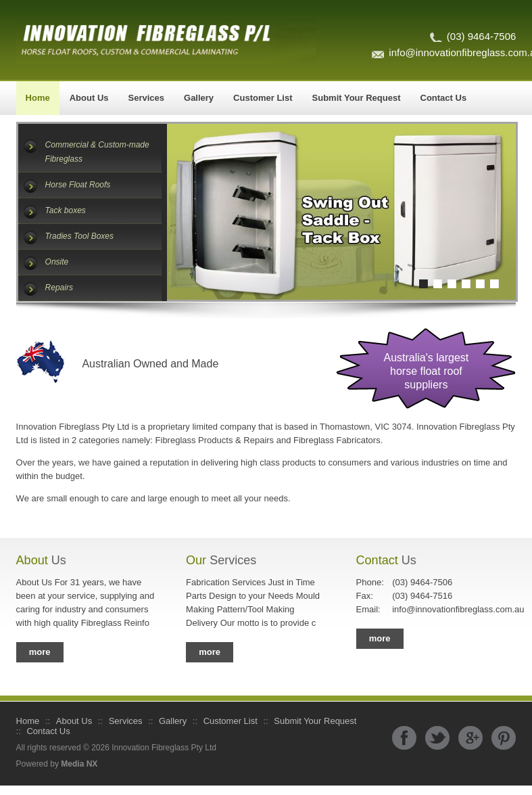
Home (38, 98)
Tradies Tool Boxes (79, 236)
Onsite (57, 262)
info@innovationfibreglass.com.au (433, 609)
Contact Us (444, 98)
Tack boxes (66, 210)
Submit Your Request (357, 98)
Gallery (199, 98)
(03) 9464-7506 (482, 36)
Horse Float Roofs (78, 185)
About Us (89, 98)
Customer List (263, 98)
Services (147, 98)
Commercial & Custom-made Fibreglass (97, 152)
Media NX (79, 764)
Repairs (59, 288)
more (40, 652)
